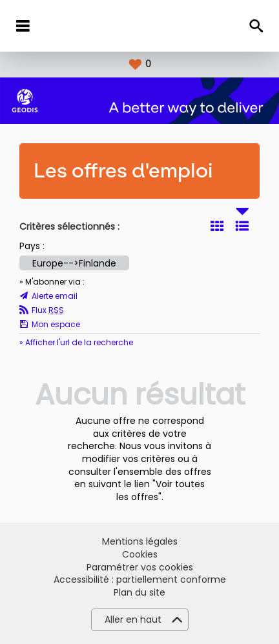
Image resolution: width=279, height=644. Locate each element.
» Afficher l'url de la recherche (76, 342)
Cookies (140, 555)
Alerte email (55, 296)
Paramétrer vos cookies (140, 568)
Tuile (217, 226)
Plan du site (139, 593)
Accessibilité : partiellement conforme (140, 580)
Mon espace (56, 325)
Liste (242, 226)
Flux (48, 310)
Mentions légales (140, 542)
